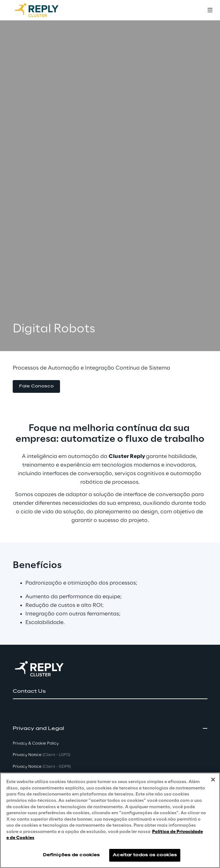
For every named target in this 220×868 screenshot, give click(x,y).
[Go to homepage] (43, 10)
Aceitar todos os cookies (145, 855)
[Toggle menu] (210, 10)
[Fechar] (213, 780)
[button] (36, 387)
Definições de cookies (71, 855)
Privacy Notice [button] (41, 755)
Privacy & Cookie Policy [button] (36, 743)
